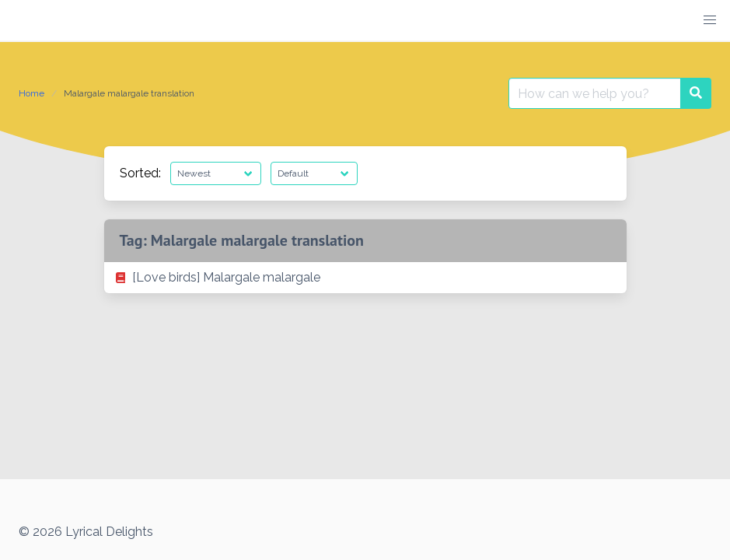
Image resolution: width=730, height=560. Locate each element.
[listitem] (365, 278)
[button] (710, 20)
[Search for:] (595, 93)
